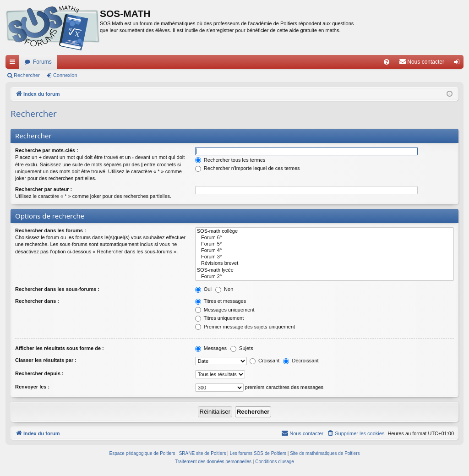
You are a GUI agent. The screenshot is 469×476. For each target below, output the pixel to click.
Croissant (265, 361)
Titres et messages (221, 301)
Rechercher (27, 75)
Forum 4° (324, 251)
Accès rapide (14, 64)
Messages (211, 348)
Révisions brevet (324, 263)
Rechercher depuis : (39, 373)
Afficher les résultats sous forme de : (60, 348)
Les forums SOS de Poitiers (258, 453)
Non (224, 289)
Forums (42, 62)
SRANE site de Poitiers (203, 453)
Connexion (65, 75)
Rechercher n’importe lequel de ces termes (248, 168)
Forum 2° (324, 277)
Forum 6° (324, 238)
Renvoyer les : (32, 387)
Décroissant (301, 361)
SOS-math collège (324, 231)
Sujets (242, 348)
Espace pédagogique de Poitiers (142, 453)
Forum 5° (324, 244)
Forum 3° (324, 257)
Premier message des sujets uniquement (245, 327)
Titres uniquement (220, 318)
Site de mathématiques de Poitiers (325, 453)
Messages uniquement (225, 310)
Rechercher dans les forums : (51, 230)
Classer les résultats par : (46, 360)
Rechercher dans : (37, 301)
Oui (203, 289)
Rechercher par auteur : (44, 189)
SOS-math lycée (324, 270)
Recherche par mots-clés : (47, 150)
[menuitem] (387, 62)
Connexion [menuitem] (459, 64)
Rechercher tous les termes (230, 160)
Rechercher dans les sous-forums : (57, 289)
